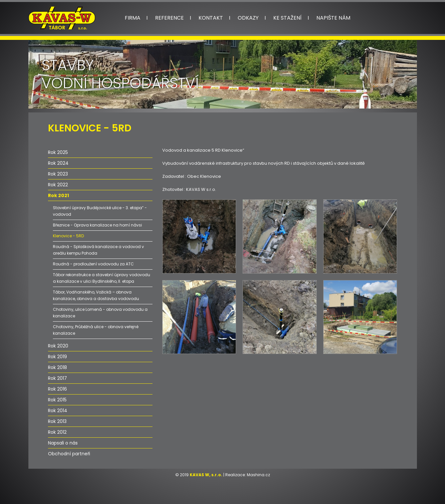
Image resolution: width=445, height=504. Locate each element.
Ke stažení (287, 18)
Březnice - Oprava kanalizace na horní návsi (97, 225)
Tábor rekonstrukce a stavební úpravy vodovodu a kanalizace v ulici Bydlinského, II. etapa (102, 278)
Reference (169, 18)
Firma (133, 18)
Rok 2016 (57, 389)
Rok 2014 (58, 411)
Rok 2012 (57, 432)
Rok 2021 (58, 195)
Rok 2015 (57, 400)
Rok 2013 (57, 421)
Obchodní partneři (69, 454)
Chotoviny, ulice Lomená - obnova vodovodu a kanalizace (100, 313)
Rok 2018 (57, 367)
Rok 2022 (58, 185)
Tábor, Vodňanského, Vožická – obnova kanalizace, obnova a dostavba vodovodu (96, 295)
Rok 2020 (58, 346)
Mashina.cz (258, 475)
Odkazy (248, 18)
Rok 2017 (57, 378)
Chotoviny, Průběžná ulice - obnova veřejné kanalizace (96, 330)
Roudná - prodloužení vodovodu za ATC (93, 264)
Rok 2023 (58, 174)
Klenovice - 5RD (68, 236)
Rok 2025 (58, 152)
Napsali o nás (63, 443)
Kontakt (211, 18)
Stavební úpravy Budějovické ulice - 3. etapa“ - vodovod (100, 211)
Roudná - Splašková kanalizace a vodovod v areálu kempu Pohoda (98, 250)
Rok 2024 (58, 163)
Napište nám (333, 18)
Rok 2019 (57, 357)
